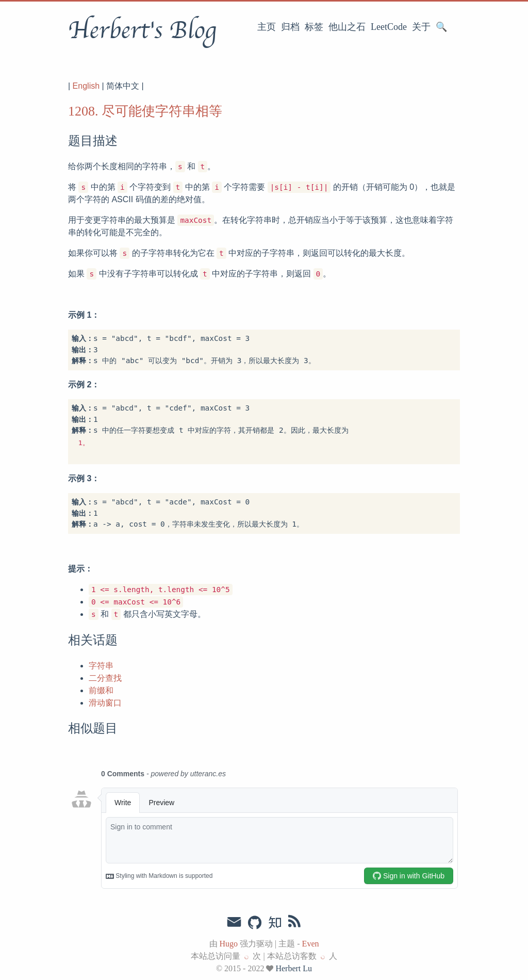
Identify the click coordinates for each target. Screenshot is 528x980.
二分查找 (105, 678)
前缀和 (101, 690)
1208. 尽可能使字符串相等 (145, 111)
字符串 (101, 666)
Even (311, 944)
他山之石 (347, 27)
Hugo (229, 944)
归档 (290, 27)
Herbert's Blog (142, 30)
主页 (267, 27)
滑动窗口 (105, 703)
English (86, 86)
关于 (421, 27)
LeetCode (389, 27)
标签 (314, 27)
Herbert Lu (294, 968)
